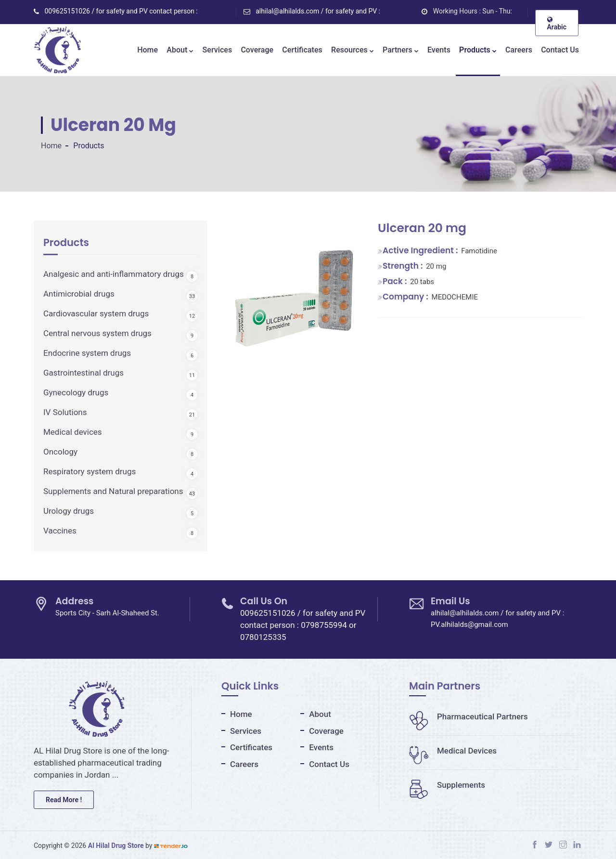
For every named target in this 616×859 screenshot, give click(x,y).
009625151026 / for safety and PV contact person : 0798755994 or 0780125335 (303, 625)
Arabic (557, 24)
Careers (519, 50)
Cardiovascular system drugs (96, 313)
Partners (401, 50)
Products (478, 50)
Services (218, 50)
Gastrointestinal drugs (83, 373)
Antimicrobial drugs (79, 294)
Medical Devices (453, 751)
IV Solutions (65, 412)
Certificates (302, 50)
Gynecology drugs (76, 392)
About (180, 50)
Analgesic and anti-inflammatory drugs (114, 274)
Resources (353, 50)
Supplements (447, 785)
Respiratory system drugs (90, 471)
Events (439, 50)
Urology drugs (69, 511)
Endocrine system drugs (87, 353)
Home (148, 50)
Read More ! (64, 800)
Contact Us (560, 50)
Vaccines (60, 531)
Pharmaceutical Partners (468, 716)
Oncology (60, 452)
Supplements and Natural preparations (113, 491)
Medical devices (73, 432)
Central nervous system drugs (97, 333)
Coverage (257, 50)
